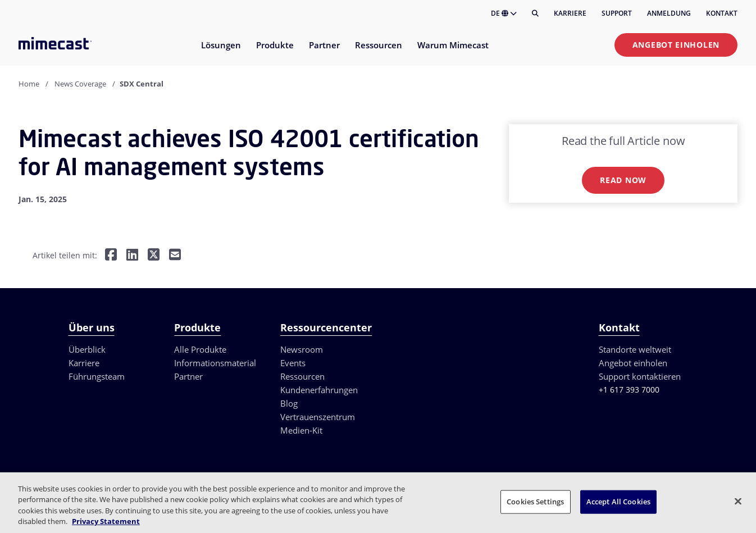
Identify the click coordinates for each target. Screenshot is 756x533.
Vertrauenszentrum (318, 417)
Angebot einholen (676, 45)
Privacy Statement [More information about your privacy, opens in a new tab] (106, 521)
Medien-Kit (301, 430)
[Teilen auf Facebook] (111, 256)
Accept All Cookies (618, 502)
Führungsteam (97, 376)
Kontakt (722, 13)
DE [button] (504, 13)
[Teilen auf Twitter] (154, 256)
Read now (623, 180)
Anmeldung (669, 13)
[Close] (738, 501)
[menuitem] (220, 52)
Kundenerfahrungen (319, 390)
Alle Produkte (200, 349)
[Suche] (535, 13)
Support (617, 13)
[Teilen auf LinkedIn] (132, 256)
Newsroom (302, 349)
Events (293, 363)
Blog (289, 403)
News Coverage (80, 84)
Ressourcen (302, 376)
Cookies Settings (535, 502)
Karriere (570, 13)
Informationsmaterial (215, 363)
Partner (188, 376)
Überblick (87, 349)
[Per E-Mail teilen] (175, 256)
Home (29, 84)
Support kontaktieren (640, 376)
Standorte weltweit (635, 349)
